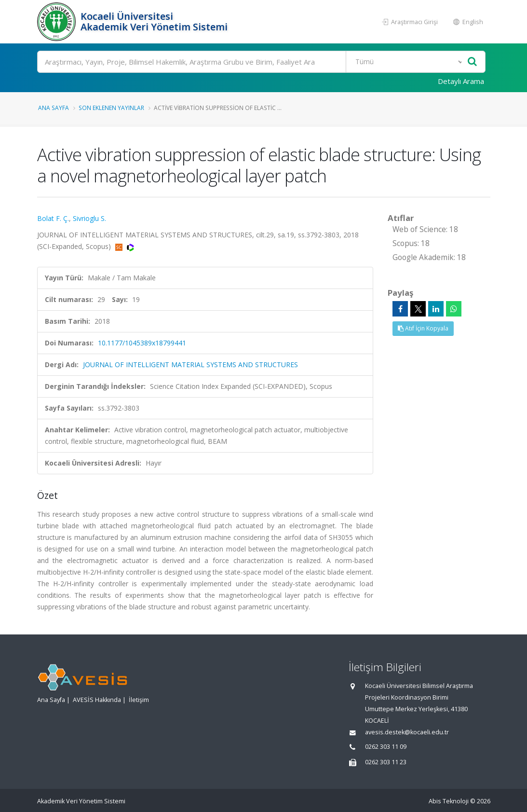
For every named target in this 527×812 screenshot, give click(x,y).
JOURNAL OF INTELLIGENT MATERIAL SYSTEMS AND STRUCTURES (190, 365)
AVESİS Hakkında (97, 700)
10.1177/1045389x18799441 (142, 343)
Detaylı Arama (461, 81)
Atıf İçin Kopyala (423, 328)
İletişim (139, 700)
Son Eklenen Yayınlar (111, 108)
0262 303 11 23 (386, 762)
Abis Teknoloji (449, 801)
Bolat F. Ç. (53, 218)
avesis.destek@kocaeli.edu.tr (407, 732)
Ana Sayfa (54, 108)
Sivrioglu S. (89, 218)
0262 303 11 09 (386, 747)
